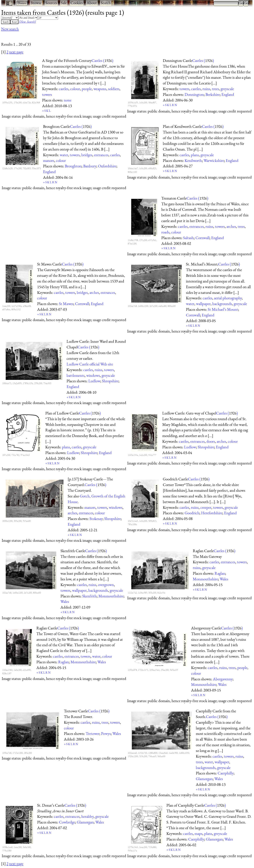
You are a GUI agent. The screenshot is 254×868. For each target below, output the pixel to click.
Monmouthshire (111, 596)
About (92, 3)
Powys (106, 733)
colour (75, 89)
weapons (100, 89)
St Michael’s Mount (223, 309)
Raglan (220, 573)
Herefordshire (212, 513)
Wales (65, 601)
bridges (87, 155)
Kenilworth (193, 160)
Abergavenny (223, 679)
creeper (206, 507)
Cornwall (202, 238)
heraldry (87, 816)
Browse (36, 3)
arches (231, 226)
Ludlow (94, 381)
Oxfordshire (107, 166)
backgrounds (222, 304)
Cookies (77, 3)
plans (195, 155)
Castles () (102, 60)
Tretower (93, 733)
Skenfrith (89, 596)
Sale (64, 3)
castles (64, 89)
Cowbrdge (67, 822)
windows (93, 375)
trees (215, 89)
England (228, 94)
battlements (76, 375)
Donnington (194, 94)
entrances (101, 155)
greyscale (227, 89)
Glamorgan (204, 779)
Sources (51, 3)
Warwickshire (214, 160)
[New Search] (27, 22)
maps (198, 833)
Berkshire (213, 94)
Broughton (73, 166)
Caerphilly (226, 773)
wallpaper (203, 304)
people (87, 89)
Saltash (188, 238)
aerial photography (228, 298)
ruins (206, 89)
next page (16, 52)
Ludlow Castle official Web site (90, 364)
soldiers (114, 89)
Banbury (90, 166)
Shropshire (110, 381)
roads (165, 232)
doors (211, 441)
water (64, 155)
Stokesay (96, 519)
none (68, 100)
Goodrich (192, 513)
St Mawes (66, 304)
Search (106, 3)
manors (49, 160)
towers (47, 94)
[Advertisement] (70, 36)
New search (10, 29)
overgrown (106, 585)
